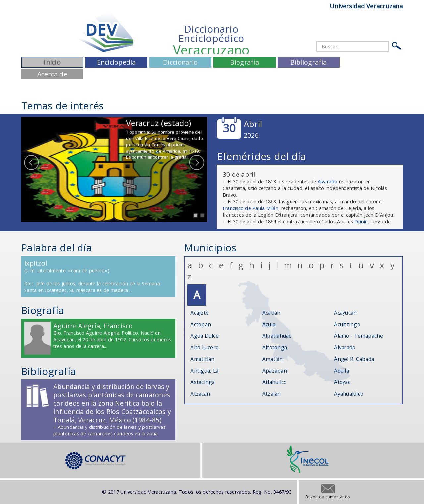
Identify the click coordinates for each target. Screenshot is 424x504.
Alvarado (328, 182)
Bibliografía (309, 62)
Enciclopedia (116, 62)
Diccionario (180, 62)
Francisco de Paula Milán (250, 208)
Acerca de (52, 74)
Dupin (361, 221)
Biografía (244, 62)
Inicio (52, 62)
